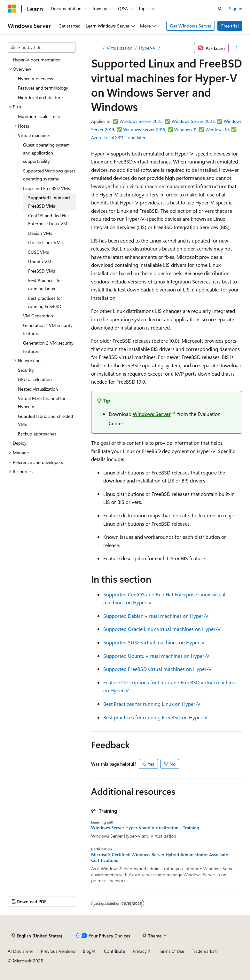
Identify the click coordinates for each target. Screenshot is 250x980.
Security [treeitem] (26, 370)
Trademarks (203, 951)
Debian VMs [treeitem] (40, 233)
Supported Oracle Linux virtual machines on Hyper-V (162, 629)
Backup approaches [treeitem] (37, 434)
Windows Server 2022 (193, 121)
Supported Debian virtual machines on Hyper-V (156, 616)
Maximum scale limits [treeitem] (39, 116)
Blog (87, 951)
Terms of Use (172, 951)
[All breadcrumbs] (97, 48)
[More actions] (237, 48)
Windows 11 (185, 129)
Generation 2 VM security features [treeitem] (48, 347)
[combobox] (42, 47)
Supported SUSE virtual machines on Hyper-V (154, 642)
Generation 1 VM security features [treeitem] (48, 329)
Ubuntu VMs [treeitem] (41, 262)
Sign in (236, 8)
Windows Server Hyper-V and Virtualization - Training (145, 828)
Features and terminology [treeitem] (43, 88)
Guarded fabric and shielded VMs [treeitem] (45, 420)
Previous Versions (58, 951)
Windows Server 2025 (141, 121)
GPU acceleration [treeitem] (35, 379)
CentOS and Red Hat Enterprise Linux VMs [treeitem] (49, 220)
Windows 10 (217, 129)
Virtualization (120, 48)
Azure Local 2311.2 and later (118, 137)
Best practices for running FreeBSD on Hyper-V (155, 717)
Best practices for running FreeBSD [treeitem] (45, 302)
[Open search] (220, 9)
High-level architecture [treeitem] (40, 97)
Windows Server (152, 414)
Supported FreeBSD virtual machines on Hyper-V (157, 669)
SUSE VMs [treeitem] (39, 252)
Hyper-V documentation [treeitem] (37, 60)
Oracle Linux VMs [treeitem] (45, 242)
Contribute (114, 951)
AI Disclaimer (20, 951)
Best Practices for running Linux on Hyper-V (152, 704)
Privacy (140, 951)
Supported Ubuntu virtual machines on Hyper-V (156, 656)
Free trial (230, 26)
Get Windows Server (191, 26)
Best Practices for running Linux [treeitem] (45, 285)
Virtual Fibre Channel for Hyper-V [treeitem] (42, 402)
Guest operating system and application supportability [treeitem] (46, 153)
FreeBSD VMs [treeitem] (42, 271)
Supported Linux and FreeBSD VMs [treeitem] (49, 202)
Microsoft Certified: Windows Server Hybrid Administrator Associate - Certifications (161, 857)
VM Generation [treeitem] (38, 316)
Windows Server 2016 (144, 129)
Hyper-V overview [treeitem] (35, 79)
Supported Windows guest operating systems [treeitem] (49, 175)
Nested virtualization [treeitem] (38, 389)
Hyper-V (147, 48)
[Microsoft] (12, 9)
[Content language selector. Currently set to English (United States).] (37, 936)
